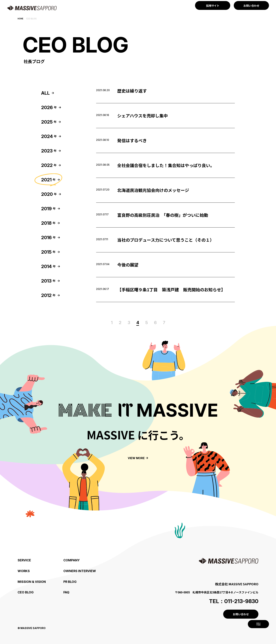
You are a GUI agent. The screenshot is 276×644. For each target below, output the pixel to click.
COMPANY (72, 560)
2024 (49, 136)
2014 (48, 266)
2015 (48, 252)
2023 (49, 151)
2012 (48, 295)
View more (136, 458)
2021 (48, 180)
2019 (48, 209)
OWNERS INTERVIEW (80, 571)
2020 (49, 194)
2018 (48, 223)
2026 (49, 107)
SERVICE (24, 560)
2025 (49, 122)
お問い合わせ (241, 614)
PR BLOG (70, 582)
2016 (48, 237)
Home (21, 18)
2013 (48, 281)
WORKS (24, 571)
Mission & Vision (32, 582)
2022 (49, 165)
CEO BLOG (26, 592)
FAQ (66, 592)
